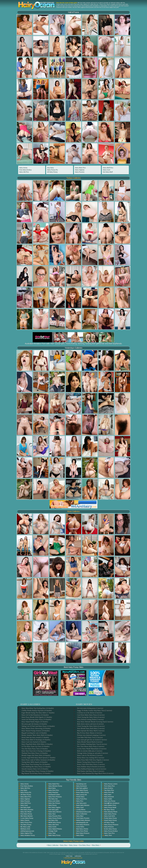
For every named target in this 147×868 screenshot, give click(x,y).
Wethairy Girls (25, 829)
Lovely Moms (81, 810)
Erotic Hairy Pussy (110, 829)
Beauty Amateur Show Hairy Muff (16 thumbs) (37, 735)
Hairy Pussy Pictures (111, 825)
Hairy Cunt (107, 170)
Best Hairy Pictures (83, 833)
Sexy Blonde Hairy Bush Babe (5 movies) (91, 728)
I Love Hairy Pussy (27, 818)
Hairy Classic (25, 820)
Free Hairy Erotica (25, 170)
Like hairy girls (53, 810)
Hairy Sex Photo (26, 812)
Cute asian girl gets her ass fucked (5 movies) (92, 740)
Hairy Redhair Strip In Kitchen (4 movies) (91, 767)
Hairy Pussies (80, 172)
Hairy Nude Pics (54, 784)
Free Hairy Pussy (82, 790)
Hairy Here (108, 795)
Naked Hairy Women (83, 820)
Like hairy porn (81, 803)
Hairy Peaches (53, 792)
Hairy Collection (82, 814)
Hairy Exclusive (82, 786)
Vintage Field (53, 831)
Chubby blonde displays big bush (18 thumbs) (36, 711)
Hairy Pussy (52, 805)
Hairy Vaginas (80, 170)
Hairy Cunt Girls (110, 816)
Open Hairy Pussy (110, 814)
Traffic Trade (69, 856)
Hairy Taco (52, 814)
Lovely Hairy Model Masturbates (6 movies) (92, 749)
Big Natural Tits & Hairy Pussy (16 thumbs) (36, 773)
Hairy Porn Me (109, 792)
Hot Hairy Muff (108, 172)
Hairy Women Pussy (55, 786)
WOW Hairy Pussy (55, 822)
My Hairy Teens (109, 810)
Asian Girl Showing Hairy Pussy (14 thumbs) (36, 719)
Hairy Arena (23, 168)
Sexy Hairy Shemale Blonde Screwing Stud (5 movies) (95, 722)
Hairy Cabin (108, 799)
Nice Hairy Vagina (54, 807)
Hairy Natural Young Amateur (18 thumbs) (35, 731)
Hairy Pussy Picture (55, 818)
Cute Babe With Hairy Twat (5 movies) (90, 737)
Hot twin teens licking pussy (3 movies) (90, 708)
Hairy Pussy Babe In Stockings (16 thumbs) (36, 740)
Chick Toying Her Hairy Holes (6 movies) (91, 717)
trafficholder (78, 856)
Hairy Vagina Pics (26, 833)
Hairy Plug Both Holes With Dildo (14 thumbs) (37, 744)
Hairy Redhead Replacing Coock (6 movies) (91, 769)
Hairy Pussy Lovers (111, 784)
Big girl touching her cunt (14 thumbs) (34, 733)
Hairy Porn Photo (82, 831)
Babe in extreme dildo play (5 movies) (90, 751)
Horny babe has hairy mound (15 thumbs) (35, 737)
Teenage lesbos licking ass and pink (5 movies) (92, 753)
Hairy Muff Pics (108, 168)
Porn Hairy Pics (109, 786)
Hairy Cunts (52, 827)
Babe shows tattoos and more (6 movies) (90, 724)
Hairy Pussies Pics (55, 816)
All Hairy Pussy (52, 172)
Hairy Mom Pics (80, 168)
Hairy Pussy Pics (26, 822)
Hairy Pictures (109, 827)
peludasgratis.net (82, 822)
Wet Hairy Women (27, 816)
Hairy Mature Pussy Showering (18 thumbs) (36, 728)
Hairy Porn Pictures (55, 797)
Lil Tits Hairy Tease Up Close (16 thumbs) (35, 746)
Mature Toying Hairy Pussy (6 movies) (90, 762)
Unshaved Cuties (54, 795)
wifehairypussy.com (27, 831)
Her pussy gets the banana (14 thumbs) (34, 724)
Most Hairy (52, 788)
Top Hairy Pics (109, 790)
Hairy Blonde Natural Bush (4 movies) (90, 742)
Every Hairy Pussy (82, 792)
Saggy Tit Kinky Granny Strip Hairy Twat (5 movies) (94, 711)
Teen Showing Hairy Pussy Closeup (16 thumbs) (37, 771)
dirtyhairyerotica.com (84, 812)
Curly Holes (80, 827)
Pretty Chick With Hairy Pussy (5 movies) (91, 764)
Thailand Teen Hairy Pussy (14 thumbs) (34, 753)
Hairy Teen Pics (109, 833)
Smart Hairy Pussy (110, 820)
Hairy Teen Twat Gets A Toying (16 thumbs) (36, 751)
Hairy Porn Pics (54, 790)
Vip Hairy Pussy (26, 825)
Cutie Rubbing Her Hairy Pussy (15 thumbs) (36, 767)
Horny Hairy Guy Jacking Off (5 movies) (90, 758)
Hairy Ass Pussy (110, 801)
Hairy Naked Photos (55, 829)
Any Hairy (50, 168)
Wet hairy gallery (82, 788)
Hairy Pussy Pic (53, 170)
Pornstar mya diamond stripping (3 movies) (91, 735)
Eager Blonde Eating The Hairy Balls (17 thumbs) (38, 713)
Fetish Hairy (80, 797)
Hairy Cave (80, 807)
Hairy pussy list (82, 795)
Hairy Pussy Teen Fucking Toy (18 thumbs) (36, 764)
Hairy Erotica (109, 788)
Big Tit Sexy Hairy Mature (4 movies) (89, 733)
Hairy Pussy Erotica (111, 831)
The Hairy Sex (53, 799)
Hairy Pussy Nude (110, 807)
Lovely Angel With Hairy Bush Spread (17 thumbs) (38, 758)
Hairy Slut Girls (54, 825)
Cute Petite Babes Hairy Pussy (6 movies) (91, 715)
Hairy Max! (80, 816)
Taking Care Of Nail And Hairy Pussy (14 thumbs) (38, 726)
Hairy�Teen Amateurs (112, 803)
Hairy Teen (108, 835)
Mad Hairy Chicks (82, 829)
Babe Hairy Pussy (54, 835)
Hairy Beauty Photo (111, 812)
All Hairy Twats (109, 822)
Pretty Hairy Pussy (110, 818)
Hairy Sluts (80, 835)
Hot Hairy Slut (53, 820)
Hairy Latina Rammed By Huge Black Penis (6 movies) (95, 773)
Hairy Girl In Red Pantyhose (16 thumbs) (35, 715)
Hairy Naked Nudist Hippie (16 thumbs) (35, 722)
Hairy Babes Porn (110, 805)
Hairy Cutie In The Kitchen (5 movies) (90, 755)
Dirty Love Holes (54, 801)
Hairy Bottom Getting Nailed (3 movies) (90, 719)
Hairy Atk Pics (24, 172)
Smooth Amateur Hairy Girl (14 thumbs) (35, 769)
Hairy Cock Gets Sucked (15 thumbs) (34, 742)
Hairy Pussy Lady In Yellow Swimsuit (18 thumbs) (38, 760)
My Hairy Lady (25, 827)
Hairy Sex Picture (54, 803)
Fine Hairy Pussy (26, 814)
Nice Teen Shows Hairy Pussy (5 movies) (91, 746)
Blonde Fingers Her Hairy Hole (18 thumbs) (36, 755)
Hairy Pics (80, 801)
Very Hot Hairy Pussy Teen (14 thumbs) (35, 749)
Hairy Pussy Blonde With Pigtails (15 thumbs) (37, 717)
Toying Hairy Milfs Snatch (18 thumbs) (34, 762)
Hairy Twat (52, 833)
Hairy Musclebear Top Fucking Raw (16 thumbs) (38, 708)
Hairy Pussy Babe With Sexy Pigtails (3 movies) (93, 760)
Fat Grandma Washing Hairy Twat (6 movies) (92, 744)
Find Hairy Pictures (83, 825)
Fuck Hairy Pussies (83, 818)
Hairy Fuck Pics (82, 799)
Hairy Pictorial (109, 797)
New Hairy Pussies (27, 810)
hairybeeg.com (81, 784)
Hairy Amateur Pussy (28, 835)
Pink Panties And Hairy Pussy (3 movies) (90, 771)
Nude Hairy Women (55, 812)
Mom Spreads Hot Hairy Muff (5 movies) (91, 731)
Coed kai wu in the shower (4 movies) (89, 713)
